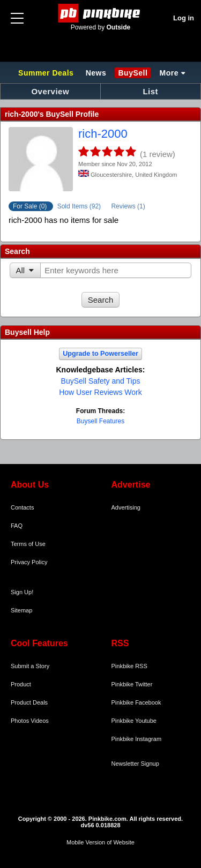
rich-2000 (103, 134)
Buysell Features (100, 421)
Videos (39, 721)
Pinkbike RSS (129, 666)
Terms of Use (28, 544)
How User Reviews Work (100, 392)
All (21, 270)
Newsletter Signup (135, 764)
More (169, 73)
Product (21, 684)
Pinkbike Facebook (136, 702)
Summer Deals (47, 73)
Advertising (126, 507)
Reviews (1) (128, 206)
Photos (20, 721)
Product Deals (29, 702)
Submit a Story (30, 666)
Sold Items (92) (80, 206)
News (96, 73)
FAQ (17, 526)
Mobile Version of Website (100, 842)
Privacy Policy (29, 562)
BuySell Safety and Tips (101, 381)
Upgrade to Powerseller (100, 354)
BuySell (133, 73)
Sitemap (21, 610)
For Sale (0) (31, 206)
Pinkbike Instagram (137, 739)
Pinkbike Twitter (132, 684)
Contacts (22, 507)
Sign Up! (22, 592)
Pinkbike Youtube (134, 721)
